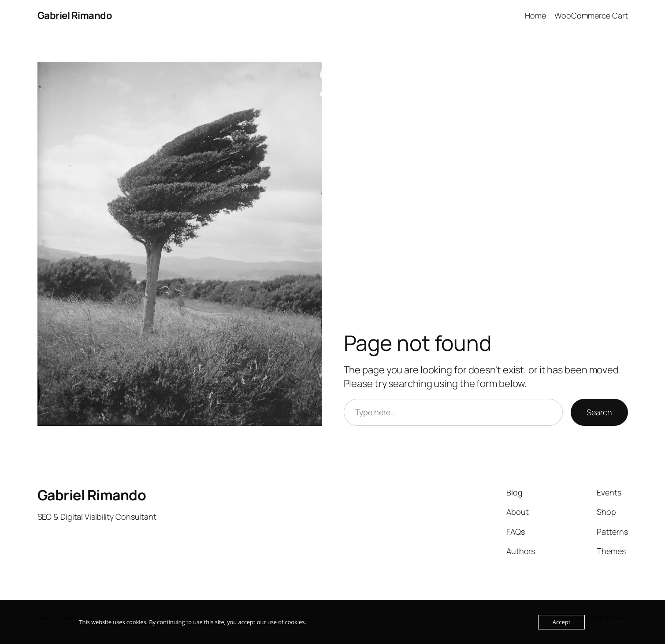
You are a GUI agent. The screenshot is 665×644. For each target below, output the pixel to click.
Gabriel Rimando (75, 15)
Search (599, 412)
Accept (562, 622)
